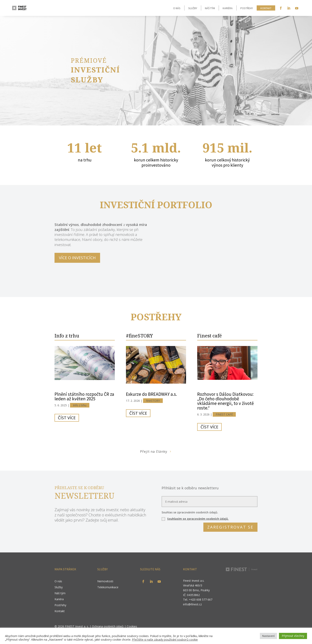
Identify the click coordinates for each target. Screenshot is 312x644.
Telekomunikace (108, 587)
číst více (67, 418)
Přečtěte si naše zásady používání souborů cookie (165, 639)
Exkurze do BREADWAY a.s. (151, 394)
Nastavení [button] (268, 636)
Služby (193, 8)
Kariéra (228, 8)
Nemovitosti (105, 581)
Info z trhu (67, 336)
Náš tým (210, 8)
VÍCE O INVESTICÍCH (77, 258)
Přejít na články (154, 451)
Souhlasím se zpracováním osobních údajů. (198, 519)
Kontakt (266, 8)
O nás (177, 8)
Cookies (132, 626)
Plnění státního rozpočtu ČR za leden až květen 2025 (84, 396)
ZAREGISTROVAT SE (230, 527)
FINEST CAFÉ (224, 414)
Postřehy (247, 8)
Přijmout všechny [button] (293, 636)
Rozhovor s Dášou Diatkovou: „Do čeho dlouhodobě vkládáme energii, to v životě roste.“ (225, 401)
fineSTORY (153, 401)
